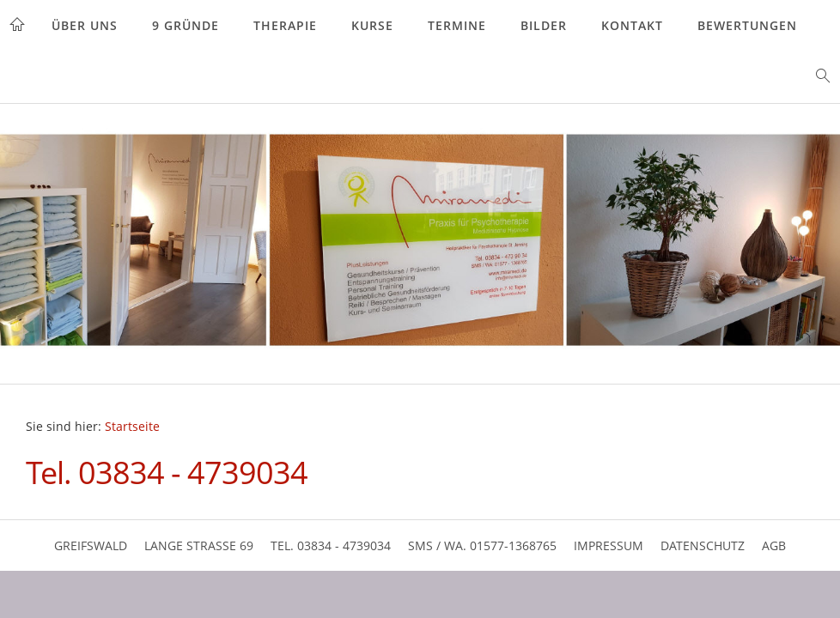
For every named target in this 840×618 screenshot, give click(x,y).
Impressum (609, 545)
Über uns (85, 25)
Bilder (544, 25)
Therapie (285, 25)
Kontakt (632, 25)
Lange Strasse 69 (199, 545)
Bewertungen (747, 25)
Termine (457, 25)
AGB (774, 545)
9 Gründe (186, 25)
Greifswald (91, 545)
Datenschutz (703, 545)
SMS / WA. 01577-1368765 (482, 545)
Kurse (372, 25)
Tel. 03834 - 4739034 (331, 545)
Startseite (132, 427)
